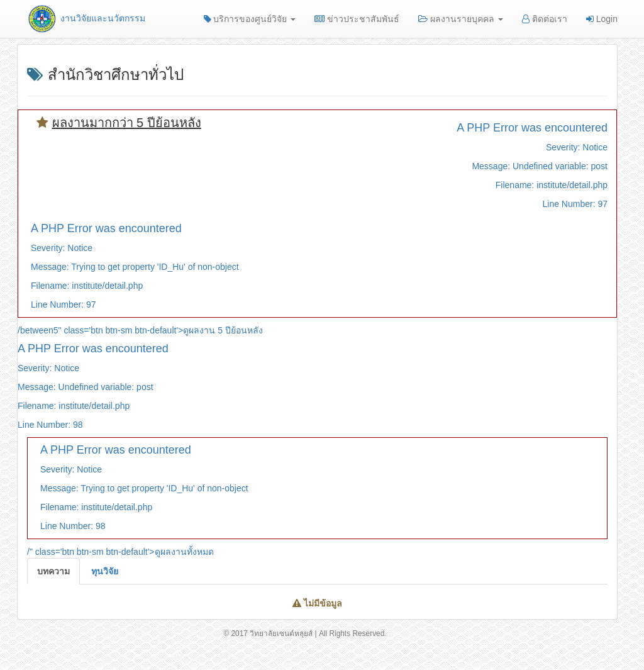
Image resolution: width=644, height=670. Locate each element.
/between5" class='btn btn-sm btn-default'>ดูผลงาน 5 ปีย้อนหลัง (140, 330)
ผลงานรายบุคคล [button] (461, 19)
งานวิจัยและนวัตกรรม (86, 18)
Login (602, 19)
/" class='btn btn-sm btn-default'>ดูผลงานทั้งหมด (120, 552)
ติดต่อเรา (545, 19)
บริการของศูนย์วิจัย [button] (250, 19)
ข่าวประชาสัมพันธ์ (357, 19)
